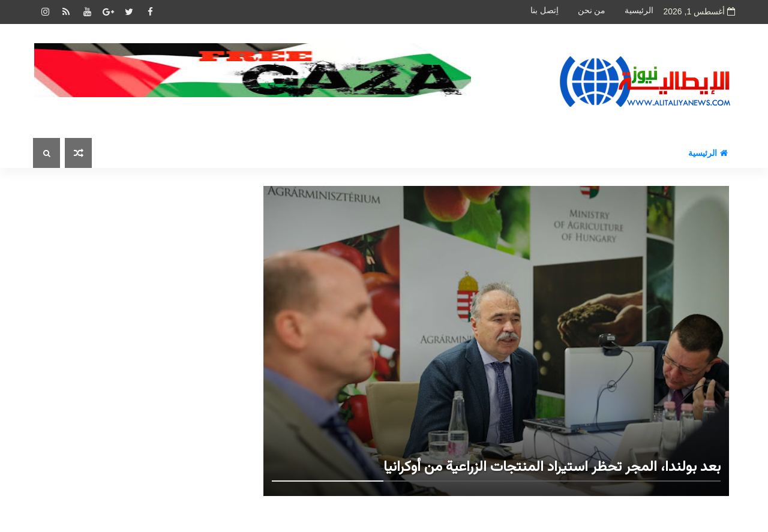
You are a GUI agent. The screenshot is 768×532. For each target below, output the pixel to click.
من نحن (592, 10)
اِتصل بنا (544, 10)
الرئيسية (639, 10)
